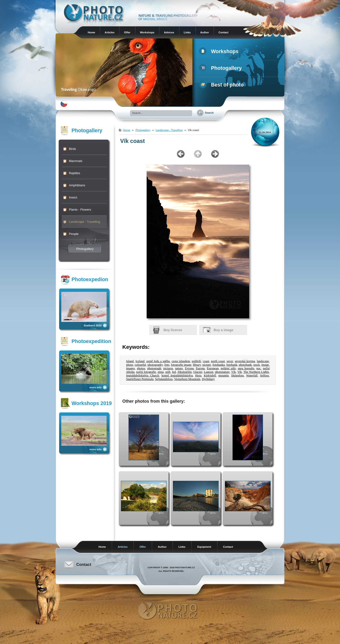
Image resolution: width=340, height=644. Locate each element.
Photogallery (221, 68)
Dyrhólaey (208, 379)
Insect (73, 197)
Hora (198, 375)
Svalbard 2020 (93, 325)
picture (207, 365)
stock (257, 365)
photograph (154, 368)
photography (155, 365)
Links (187, 32)
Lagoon (209, 372)
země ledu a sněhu (158, 361)
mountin (224, 375)
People (74, 234)
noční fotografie (146, 372)
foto (167, 365)
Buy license (173, 330)
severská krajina (245, 361)
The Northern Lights (256, 372)
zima (161, 372)
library (197, 365)
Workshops (147, 32)
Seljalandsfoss (164, 379)
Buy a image (223, 330)
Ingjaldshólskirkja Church (143, 375)
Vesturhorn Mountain (187, 379)
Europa (200, 368)
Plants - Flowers (80, 210)
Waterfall (252, 375)
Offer (127, 32)
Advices (169, 32)
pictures (168, 368)
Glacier (198, 372)
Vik (240, 372)
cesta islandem (181, 361)
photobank (245, 365)
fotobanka (219, 365)
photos (141, 368)
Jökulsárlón (184, 372)
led (174, 372)
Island (130, 361)
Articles (110, 32)
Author (205, 32)
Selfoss (265, 375)
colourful (140, 365)
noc (259, 368)
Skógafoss (237, 375)
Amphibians (77, 185)
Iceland (140, 361)
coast (206, 361)
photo (130, 365)
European (213, 368)
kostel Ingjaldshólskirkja (177, 375)
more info (95, 387)
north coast (218, 361)
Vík (234, 372)
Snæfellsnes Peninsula (140, 379)
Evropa (189, 368)
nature (179, 368)
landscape (263, 361)
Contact (223, 32)
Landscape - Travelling (85, 222)
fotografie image (181, 365)
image (265, 365)
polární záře (228, 368)
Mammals (76, 161)
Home (91, 32)
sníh (168, 372)
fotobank (232, 365)
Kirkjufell (210, 375)
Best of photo (222, 85)
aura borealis (246, 368)
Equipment (204, 547)
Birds (72, 149)
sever (230, 361)
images (130, 368)
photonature (222, 372)
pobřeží (196, 361)
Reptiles (75, 173)
